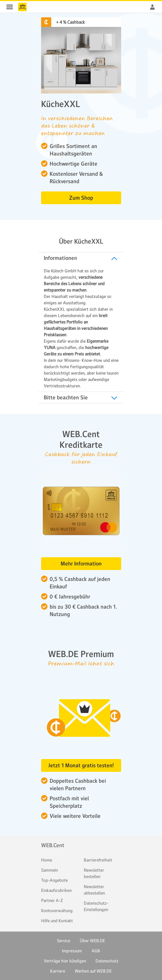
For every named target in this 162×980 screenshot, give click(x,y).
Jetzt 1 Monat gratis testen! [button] (81, 765)
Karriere (58, 971)
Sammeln (50, 870)
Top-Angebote (54, 880)
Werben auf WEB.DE (93, 971)
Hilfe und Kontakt (57, 921)
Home (47, 860)
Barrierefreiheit (98, 860)
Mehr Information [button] (81, 564)
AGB (96, 951)
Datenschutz (107, 961)
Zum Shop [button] (81, 198)
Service (64, 941)
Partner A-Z (52, 900)
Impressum (72, 951)
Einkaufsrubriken (56, 890)
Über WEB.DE (92, 941)
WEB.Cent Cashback (22, 7)
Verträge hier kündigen (65, 961)
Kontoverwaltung (57, 911)
